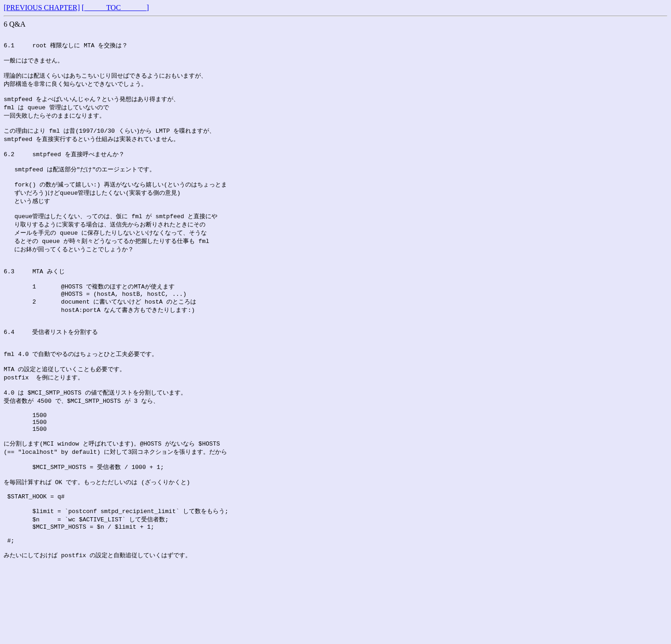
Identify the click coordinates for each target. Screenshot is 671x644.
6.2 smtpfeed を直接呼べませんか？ (64, 167)
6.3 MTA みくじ (34, 295)
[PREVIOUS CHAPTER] (42, 8)
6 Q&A (15, 24)
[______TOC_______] (115, 8)
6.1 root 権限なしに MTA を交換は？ (66, 47)
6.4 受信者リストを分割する (51, 363)
